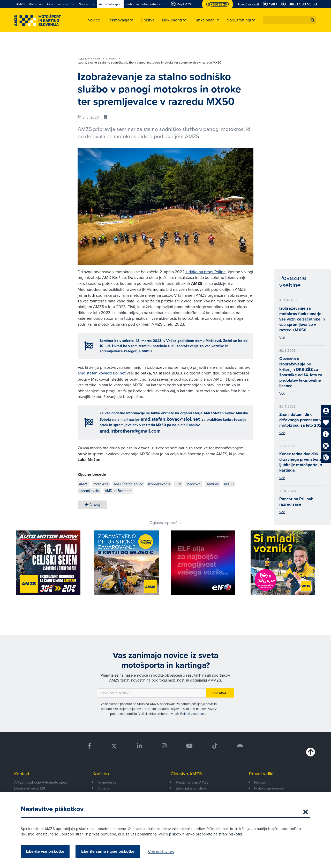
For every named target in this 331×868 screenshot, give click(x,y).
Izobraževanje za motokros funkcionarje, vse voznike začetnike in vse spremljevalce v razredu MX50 (302, 319)
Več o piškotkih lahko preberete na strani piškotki (200, 834)
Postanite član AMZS (192, 782)
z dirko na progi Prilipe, (206, 272)
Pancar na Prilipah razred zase (296, 502)
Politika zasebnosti (269, 788)
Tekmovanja (107, 782)
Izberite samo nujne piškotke (108, 851)
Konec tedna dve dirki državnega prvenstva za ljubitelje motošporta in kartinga (302, 462)
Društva (104, 788)
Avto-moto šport (91, 59)
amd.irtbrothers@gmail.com (130, 431)
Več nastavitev (161, 851)
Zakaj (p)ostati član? (191, 788)
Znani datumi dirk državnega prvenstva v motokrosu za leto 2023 (302, 420)
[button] (313, 20)
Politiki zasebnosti (193, 714)
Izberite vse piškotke (45, 851)
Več (282, 338)
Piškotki (260, 782)
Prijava (220, 693)
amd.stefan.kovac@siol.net (102, 373)
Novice (113, 59)
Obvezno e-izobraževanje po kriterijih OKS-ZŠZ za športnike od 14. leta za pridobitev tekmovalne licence (301, 372)
